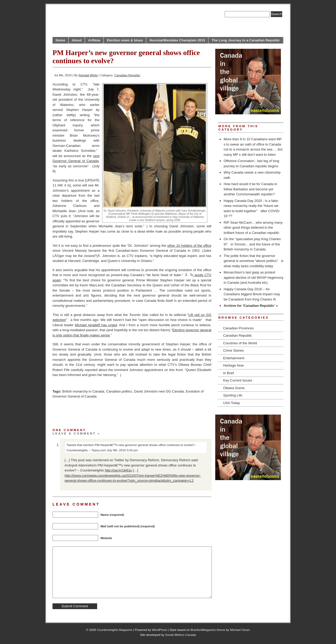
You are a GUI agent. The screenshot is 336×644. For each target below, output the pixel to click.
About (77, 40)
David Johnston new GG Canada (159, 391)
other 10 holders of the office (189, 246)
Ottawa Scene (234, 388)
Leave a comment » (76, 433)
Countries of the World (240, 343)
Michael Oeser (240, 630)
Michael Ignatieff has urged (96, 325)
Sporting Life (233, 395)
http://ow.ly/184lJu (118, 470)
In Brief (229, 373)
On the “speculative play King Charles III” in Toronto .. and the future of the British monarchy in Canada (252, 244)
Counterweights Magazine (115, 630)
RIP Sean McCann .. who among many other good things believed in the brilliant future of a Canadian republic (253, 228)
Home (60, 40)
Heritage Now (233, 365)
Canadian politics (119, 391)
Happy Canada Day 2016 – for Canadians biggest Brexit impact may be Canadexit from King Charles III (252, 294)
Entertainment (234, 358)
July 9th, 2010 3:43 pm (122, 450)
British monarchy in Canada (83, 391)
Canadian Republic (127, 75)
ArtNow (94, 40)
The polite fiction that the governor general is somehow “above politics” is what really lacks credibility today (254, 261)
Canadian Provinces (238, 328)
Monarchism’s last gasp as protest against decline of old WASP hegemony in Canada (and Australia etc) (254, 277)
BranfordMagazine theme (208, 630)
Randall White (88, 75)
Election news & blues (125, 40)
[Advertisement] (114, 412)
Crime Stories (233, 350)
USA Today (232, 403)
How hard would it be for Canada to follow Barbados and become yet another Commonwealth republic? (250, 189)
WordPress (160, 630)
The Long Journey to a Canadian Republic (246, 40)
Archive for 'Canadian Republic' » (251, 306)
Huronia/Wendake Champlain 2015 (177, 40)
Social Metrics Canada (181, 635)
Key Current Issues (238, 380)
